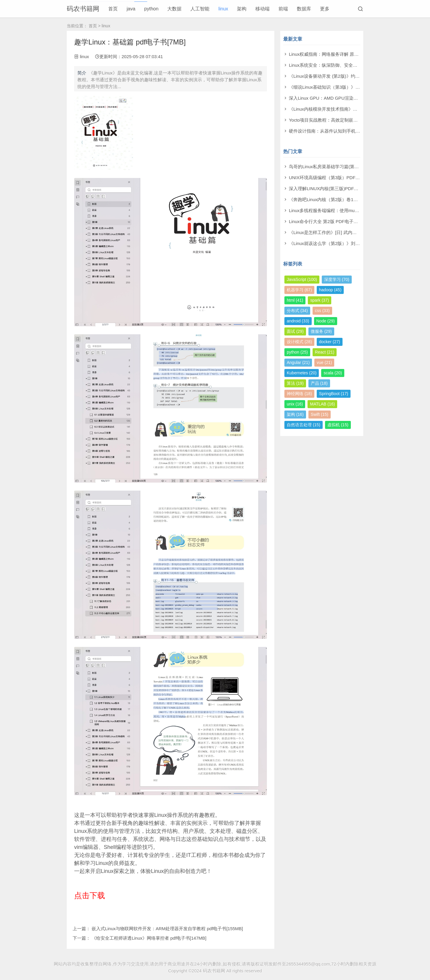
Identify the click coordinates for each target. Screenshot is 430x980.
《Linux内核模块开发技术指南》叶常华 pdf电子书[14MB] (345, 109)
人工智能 (200, 9)
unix (295, 404)
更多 (325, 9)
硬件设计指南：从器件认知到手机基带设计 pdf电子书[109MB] (350, 131)
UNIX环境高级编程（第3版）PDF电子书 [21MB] (336, 178)
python (151, 9)
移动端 (262, 9)
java (131, 9)
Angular (298, 362)
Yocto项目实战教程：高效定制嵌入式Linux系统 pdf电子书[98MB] (353, 120)
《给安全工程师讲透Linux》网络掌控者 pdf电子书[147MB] (149, 938)
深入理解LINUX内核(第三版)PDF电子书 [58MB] (336, 188)
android (298, 321)
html (295, 300)
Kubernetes (302, 373)
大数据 (174, 9)
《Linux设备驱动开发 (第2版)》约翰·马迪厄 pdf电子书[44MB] (349, 76)
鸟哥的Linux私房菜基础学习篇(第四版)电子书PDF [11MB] (346, 167)
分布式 (297, 311)
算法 (295, 383)
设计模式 (299, 342)
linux (223, 9)
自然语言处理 (304, 425)
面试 (295, 331)
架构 (242, 9)
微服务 (321, 331)
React (325, 352)
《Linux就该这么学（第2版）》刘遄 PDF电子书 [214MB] (345, 243)
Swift (320, 414)
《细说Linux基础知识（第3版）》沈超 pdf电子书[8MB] (343, 87)
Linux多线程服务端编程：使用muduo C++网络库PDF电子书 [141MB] (357, 210)
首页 (113, 9)
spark (320, 300)
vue (324, 362)
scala (333, 373)
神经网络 (299, 394)
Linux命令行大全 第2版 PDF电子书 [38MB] (331, 221)
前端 (283, 9)
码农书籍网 (83, 9)
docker (330, 342)
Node (326, 321)
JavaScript (302, 279)
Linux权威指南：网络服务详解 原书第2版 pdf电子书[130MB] (348, 54)
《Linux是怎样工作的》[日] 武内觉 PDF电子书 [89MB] (342, 232)
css (322, 311)
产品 (319, 383)
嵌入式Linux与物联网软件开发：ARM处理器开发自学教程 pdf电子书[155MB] (167, 929)
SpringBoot (334, 394)
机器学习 (299, 290)
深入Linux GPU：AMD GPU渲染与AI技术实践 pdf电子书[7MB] (351, 98)
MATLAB (322, 404)
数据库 (304, 9)
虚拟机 (338, 425)
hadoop (330, 290)
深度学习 (337, 279)
